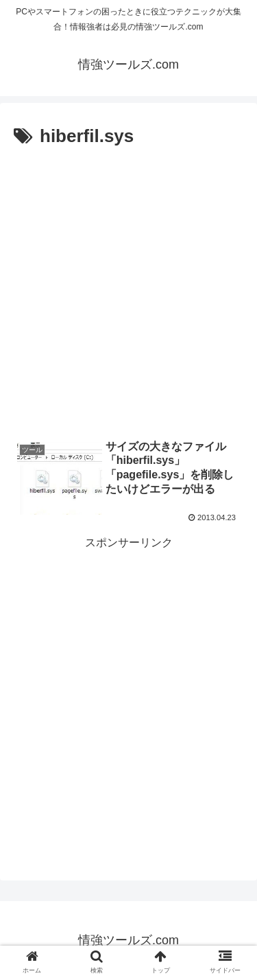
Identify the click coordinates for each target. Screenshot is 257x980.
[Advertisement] (128, 288)
